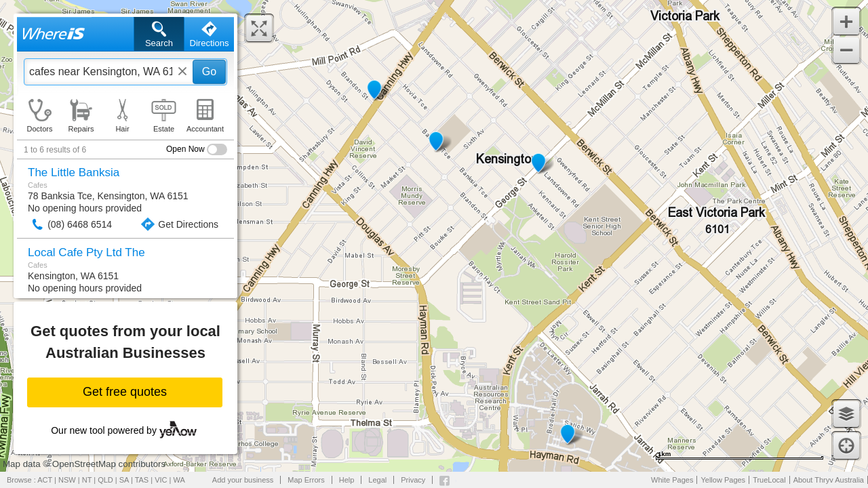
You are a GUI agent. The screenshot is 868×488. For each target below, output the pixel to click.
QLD (105, 480)
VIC (161, 480)
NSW (67, 480)
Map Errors (306, 480)
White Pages (672, 480)
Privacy (413, 480)
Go (209, 72)
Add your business (243, 480)
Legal (377, 480)
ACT (45, 480)
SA (124, 480)
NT (87, 480)
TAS (142, 480)
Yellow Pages (723, 480)
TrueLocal (769, 480)
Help (347, 480)
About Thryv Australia (829, 480)
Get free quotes (125, 392)
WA (179, 480)
